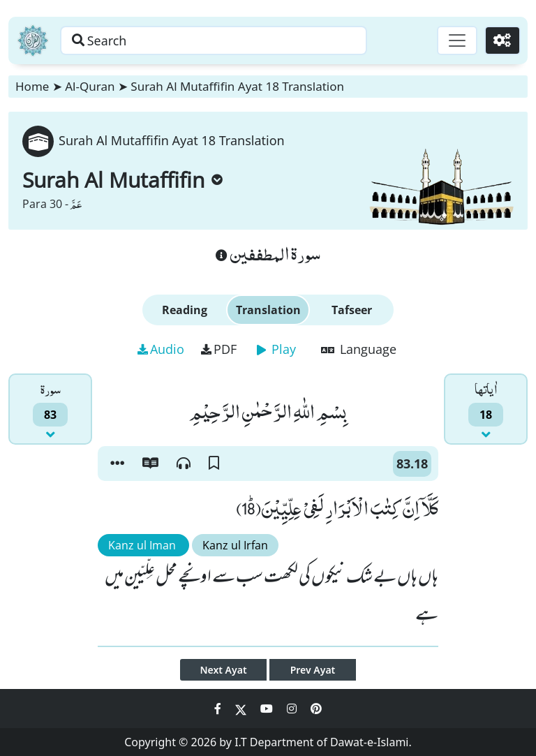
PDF (219, 349)
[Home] (33, 40)
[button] (117, 464)
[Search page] (218, 40)
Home (32, 86)
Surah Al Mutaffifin (122, 180)
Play (276, 349)
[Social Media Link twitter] (242, 709)
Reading (185, 310)
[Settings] (502, 40)
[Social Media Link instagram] (293, 709)
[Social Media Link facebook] (219, 709)
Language (359, 349)
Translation (268, 310)
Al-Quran (90, 86)
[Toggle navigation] (456, 40)
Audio (161, 349)
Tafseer (352, 310)
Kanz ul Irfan (235, 545)
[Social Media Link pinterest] (316, 709)
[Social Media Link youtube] (268, 709)
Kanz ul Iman (143, 545)
